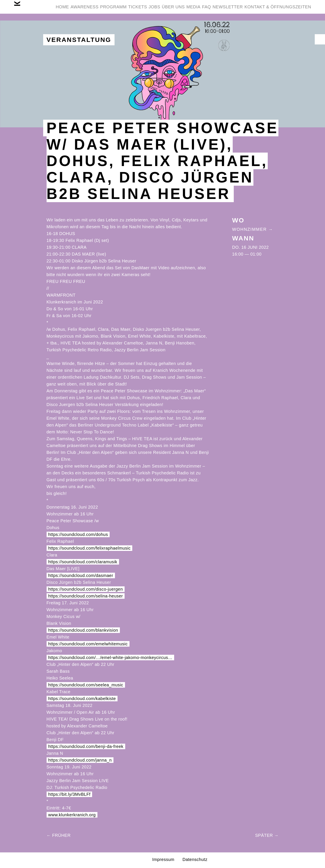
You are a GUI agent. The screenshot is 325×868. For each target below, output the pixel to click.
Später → (267, 835)
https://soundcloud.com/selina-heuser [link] (86, 596)
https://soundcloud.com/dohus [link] (78, 534)
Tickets (170, 10)
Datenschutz (195, 859)
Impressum (163, 859)
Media (246, 10)
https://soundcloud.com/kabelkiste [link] (82, 699)
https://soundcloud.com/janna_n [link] (80, 760)
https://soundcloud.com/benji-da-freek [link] (86, 746)
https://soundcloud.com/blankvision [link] (83, 630)
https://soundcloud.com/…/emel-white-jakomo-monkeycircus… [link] (110, 658)
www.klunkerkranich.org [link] (72, 815)
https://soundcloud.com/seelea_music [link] (86, 685)
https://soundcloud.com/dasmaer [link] (81, 575)
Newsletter (293, 10)
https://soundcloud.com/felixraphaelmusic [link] (90, 548)
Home (75, 10)
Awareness (104, 10)
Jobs (193, 10)
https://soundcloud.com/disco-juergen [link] (86, 589)
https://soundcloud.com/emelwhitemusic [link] (88, 644)
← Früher (59, 835)
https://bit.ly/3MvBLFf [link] (69, 794)
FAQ (265, 10)
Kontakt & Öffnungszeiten (275, 31)
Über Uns (219, 10)
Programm (139, 10)
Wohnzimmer (249, 229)
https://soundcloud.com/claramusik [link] (83, 562)
